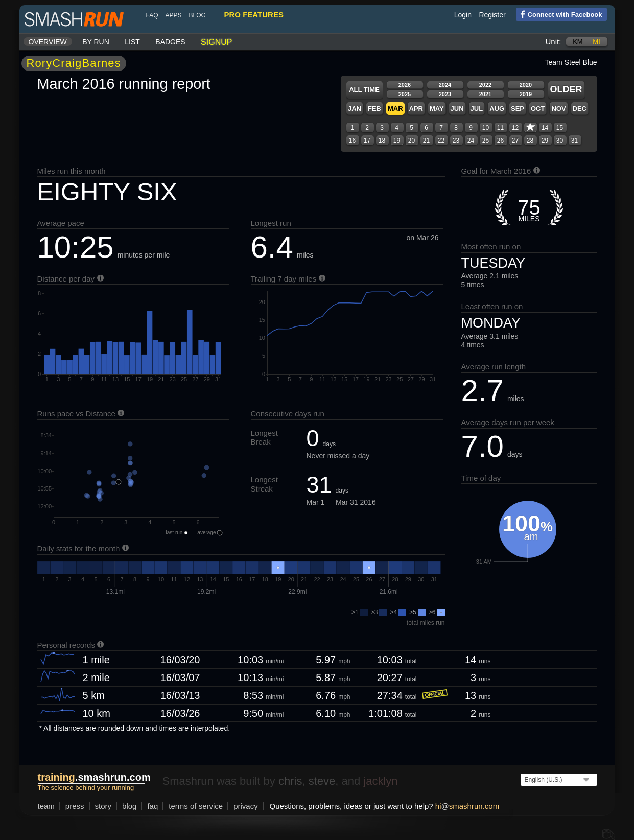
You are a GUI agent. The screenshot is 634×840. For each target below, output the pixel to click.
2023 (445, 94)
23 (456, 141)
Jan (355, 109)
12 (515, 128)
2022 (485, 85)
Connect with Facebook (559, 14)
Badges (170, 42)
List (132, 42)
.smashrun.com (94, 777)
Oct (538, 109)
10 (486, 128)
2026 (405, 85)
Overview (48, 42)
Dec (580, 109)
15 (560, 128)
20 (412, 141)
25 (486, 141)
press (75, 806)
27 (515, 141)
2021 (485, 94)
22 (441, 141)
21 (426, 141)
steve (322, 781)
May (437, 109)
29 (545, 141)
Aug (497, 109)
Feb (374, 109)
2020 (526, 85)
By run (96, 42)
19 (397, 141)
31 (574, 141)
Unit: (554, 42)
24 (471, 141)
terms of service (196, 806)
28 (530, 141)
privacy (246, 806)
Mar (395, 109)
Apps (174, 15)
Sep (518, 109)
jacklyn (380, 781)
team (46, 806)
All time (364, 90)
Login (463, 15)
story (103, 806)
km (578, 42)
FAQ (152, 15)
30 (560, 141)
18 (382, 141)
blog (197, 15)
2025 (405, 94)
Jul (477, 109)
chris (290, 781)
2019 (526, 94)
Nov (558, 109)
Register (492, 15)
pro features (254, 15)
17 (367, 141)
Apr (416, 109)
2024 (445, 85)
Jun (457, 109)
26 (500, 141)
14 (545, 128)
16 (352, 141)
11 (500, 128)
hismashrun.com (467, 806)
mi (596, 42)
